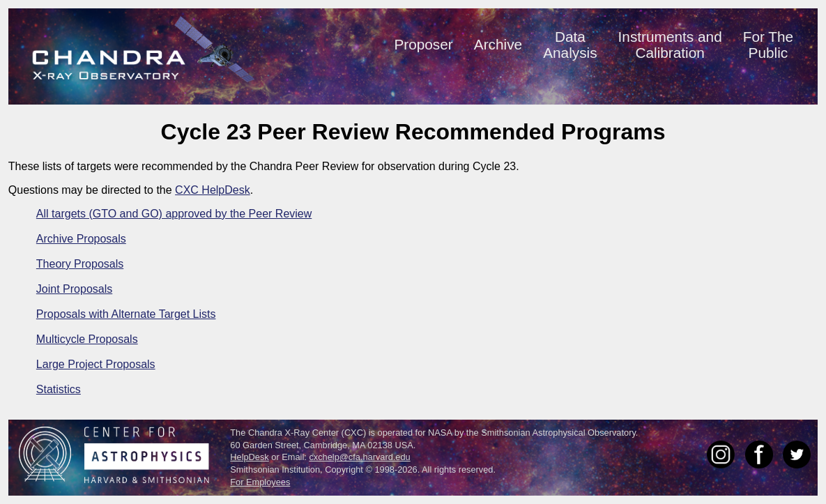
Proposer (423, 44)
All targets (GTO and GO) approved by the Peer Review (174, 214)
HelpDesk (249, 457)
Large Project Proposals (96, 364)
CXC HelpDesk (213, 190)
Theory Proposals (80, 264)
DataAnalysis (570, 45)
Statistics (59, 389)
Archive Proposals (81, 239)
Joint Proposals (74, 289)
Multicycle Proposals (87, 339)
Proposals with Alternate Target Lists (126, 314)
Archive (498, 44)
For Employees (260, 482)
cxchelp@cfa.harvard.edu (359, 457)
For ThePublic (768, 45)
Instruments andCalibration (670, 45)
